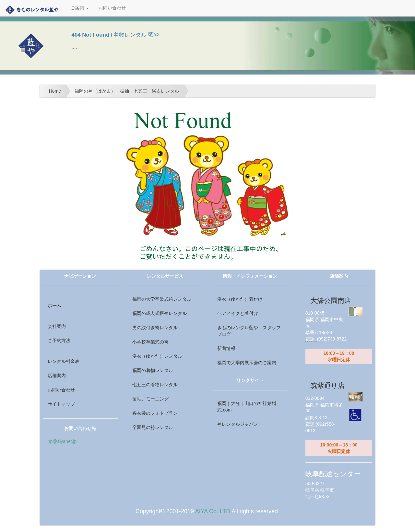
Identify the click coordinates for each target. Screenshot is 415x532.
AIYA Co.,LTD (213, 511)
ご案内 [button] (80, 8)
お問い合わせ (112, 8)
